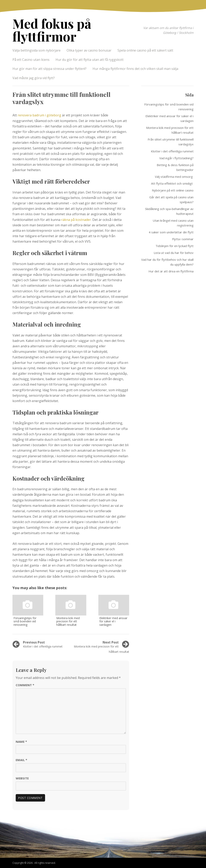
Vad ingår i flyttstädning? (176, 158)
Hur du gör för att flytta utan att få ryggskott (90, 60)
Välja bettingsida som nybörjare (37, 50)
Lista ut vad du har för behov (174, 253)
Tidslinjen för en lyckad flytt (175, 246)
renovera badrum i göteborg (39, 115)
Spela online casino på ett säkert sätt (146, 50)
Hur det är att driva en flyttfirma (171, 271)
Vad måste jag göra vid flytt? (34, 78)
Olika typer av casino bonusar (89, 50)
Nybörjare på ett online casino (173, 190)
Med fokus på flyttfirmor (52, 30)
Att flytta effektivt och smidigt (172, 183)
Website (22, 778)
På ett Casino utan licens (31, 60)
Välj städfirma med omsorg (174, 177)
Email (21, 760)
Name (21, 742)
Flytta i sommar (183, 239)
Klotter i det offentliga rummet (172, 151)
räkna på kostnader (76, 220)
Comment (25, 685)
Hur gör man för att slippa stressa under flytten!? (49, 69)
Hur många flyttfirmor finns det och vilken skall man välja (135, 69)
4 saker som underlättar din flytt (171, 232)
